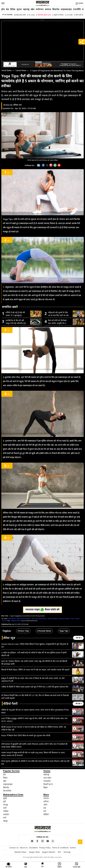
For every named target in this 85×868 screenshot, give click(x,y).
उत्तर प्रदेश (47, 778)
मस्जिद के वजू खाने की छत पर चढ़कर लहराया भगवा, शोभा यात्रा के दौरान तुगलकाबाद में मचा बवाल (35, 711)
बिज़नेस (56, 9)
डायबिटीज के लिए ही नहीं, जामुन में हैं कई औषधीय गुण (16, 322)
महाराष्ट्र (26, 9)
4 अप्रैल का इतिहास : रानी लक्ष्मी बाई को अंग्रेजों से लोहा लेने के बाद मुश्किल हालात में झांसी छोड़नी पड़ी (34, 654)
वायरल (48, 9)
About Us (24, 848)
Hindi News (7, 70)
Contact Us (14, 848)
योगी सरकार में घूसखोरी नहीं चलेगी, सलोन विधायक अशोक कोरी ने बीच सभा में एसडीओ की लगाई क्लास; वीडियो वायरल (34, 745)
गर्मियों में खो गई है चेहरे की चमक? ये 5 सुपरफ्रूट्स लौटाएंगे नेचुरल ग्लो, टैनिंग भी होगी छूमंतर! (16, 314)
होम (3, 9)
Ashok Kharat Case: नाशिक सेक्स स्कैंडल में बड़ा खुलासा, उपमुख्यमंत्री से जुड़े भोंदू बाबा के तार (35, 645)
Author (73, 848)
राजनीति (77, 9)
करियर (46, 801)
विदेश (13, 9)
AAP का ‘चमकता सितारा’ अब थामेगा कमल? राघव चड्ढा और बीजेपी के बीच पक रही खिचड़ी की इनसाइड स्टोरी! (34, 662)
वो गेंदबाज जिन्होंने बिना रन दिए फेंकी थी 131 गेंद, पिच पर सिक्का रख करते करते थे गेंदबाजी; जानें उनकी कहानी (35, 697)
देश (7, 9)
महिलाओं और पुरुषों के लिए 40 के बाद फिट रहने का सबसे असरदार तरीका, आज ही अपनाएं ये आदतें (59, 314)
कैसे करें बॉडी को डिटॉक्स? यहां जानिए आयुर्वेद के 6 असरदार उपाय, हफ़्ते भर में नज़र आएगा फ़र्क (58, 322)
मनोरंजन (40, 9)
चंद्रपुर (5, 821)
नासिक (6, 811)
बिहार (46, 787)
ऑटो (45, 805)
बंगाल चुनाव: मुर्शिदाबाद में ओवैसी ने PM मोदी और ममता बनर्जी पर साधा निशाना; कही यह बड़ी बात (35, 762)
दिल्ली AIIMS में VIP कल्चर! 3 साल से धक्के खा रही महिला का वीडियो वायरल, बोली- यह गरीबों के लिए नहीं (34, 728)
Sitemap (67, 852)
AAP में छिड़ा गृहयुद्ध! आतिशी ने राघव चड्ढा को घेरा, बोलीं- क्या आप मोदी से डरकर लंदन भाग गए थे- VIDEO (34, 720)
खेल (33, 9)
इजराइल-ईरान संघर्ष (20, 15)
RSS (59, 852)
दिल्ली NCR (48, 784)
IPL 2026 (32, 15)
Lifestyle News (44, 631)
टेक (45, 808)
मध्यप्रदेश (47, 781)
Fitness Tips (23, 631)
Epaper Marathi (49, 852)
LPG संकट (70, 15)
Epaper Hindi (34, 852)
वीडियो (46, 814)
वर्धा (5, 818)
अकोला (6, 814)
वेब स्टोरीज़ (7, 791)
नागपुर (6, 805)
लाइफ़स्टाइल (66, 9)
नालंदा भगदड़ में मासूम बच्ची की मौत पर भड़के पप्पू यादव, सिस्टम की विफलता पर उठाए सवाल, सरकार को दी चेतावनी (33, 754)
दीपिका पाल (17, 105)
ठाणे (5, 808)
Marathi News (20, 852)
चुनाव (19, 9)
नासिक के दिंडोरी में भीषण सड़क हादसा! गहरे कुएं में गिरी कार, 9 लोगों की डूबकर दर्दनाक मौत (35, 687)
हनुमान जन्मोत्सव (59, 15)
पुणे (4, 801)
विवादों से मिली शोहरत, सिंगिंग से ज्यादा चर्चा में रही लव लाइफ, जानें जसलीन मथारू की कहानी (35, 670)
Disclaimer (33, 848)
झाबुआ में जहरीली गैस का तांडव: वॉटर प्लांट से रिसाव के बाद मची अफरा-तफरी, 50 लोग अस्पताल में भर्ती (33, 680)
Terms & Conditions (60, 848)
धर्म (45, 811)
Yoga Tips (64, 631)
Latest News (21, 70)
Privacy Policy (45, 848)
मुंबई (5, 798)
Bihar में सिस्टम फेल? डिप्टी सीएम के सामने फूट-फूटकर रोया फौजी (26, 735)
